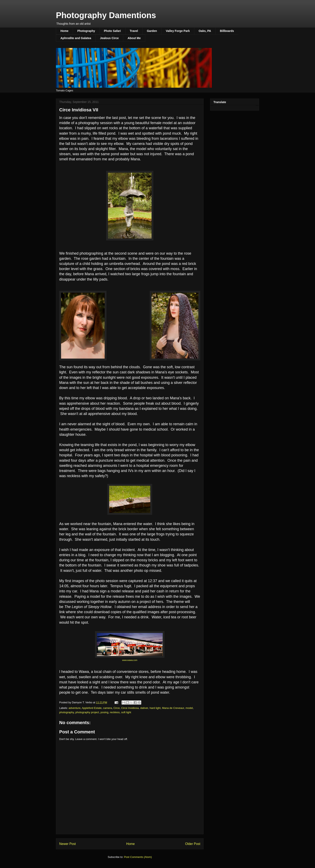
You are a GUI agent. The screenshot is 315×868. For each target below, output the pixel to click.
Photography (86, 31)
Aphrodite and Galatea (76, 38)
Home (64, 31)
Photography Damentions (106, 15)
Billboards (227, 31)
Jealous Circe (109, 38)
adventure (75, 708)
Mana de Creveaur (173, 708)
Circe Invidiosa (130, 708)
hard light (155, 708)
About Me (134, 38)
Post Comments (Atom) (138, 857)
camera (107, 708)
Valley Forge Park (178, 31)
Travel (134, 31)
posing (104, 712)
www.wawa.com (130, 660)
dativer (144, 708)
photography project (87, 712)
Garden (152, 31)
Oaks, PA (205, 31)
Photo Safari (112, 31)
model (189, 708)
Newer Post (68, 844)
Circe (117, 708)
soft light (126, 712)
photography (67, 712)
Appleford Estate (92, 708)
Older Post (193, 844)
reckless (115, 712)
